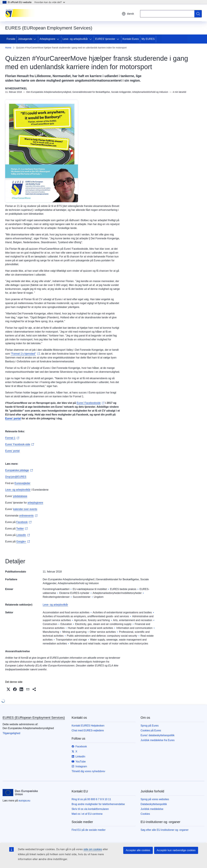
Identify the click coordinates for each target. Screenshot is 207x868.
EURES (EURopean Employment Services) (34, 718)
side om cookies (93, 849)
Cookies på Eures (151, 730)
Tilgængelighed (11, 733)
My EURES (148, 39)
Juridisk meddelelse (152, 809)
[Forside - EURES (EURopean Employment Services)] (21, 13)
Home (8, 48)
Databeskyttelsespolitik (154, 804)
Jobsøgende (25, 39)
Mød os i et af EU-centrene (87, 814)
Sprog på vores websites (155, 799)
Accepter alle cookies (138, 850)
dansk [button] (128, 14)
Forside (11, 39)
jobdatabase (20, 496)
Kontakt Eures (131, 39)
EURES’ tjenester (105, 39)
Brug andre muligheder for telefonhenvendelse (98, 804)
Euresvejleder (22, 483)
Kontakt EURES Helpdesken (88, 726)
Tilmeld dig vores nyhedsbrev (88, 771)
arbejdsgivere (35, 503)
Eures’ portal (12, 451)
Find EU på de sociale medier (89, 830)
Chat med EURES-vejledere (88, 730)
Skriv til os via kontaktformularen (90, 809)
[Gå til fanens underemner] (35, 39)
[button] (8, 689)
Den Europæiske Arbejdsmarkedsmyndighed (68, 579)
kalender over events (25, 509)
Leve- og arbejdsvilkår (75, 39)
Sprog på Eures (150, 726)
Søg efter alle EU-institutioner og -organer (164, 830)
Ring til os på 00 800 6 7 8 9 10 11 (91, 799)
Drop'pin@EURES (16, 477)
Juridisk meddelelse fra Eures (158, 740)
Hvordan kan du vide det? (50, 2)
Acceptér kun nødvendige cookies (176, 850)
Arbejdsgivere (47, 39)
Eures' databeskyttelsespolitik (157, 735)
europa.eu (24, 801)
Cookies (145, 814)
